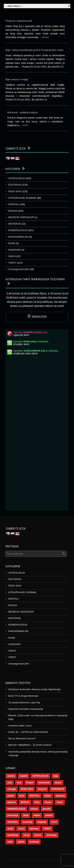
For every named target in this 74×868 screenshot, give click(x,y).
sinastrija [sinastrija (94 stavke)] (27, 822)
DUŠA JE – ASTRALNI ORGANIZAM (28, 732)
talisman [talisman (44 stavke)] (34, 829)
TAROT (12, 263)
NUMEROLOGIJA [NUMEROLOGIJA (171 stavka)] (16, 809)
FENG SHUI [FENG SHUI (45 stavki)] (27, 789)
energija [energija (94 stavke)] (12, 789)
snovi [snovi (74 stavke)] (54, 822)
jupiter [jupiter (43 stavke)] (11, 796)
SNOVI (12, 256)
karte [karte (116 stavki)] (22, 796)
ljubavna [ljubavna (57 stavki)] (60, 796)
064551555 (37, 317)
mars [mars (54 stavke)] (37, 802)
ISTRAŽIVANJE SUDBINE (22, 198)
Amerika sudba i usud (20, 726)
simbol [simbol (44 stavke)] (49, 815)
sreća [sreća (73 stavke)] (10, 829)
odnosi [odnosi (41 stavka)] (34, 809)
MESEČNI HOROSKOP (21, 217)
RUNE (12, 243)
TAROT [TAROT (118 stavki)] (47, 829)
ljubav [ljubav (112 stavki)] (48, 796)
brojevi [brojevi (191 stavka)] (30, 783)
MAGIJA (13, 211)
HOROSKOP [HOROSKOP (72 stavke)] (58, 789)
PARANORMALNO (18, 237)
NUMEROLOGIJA (18, 230)
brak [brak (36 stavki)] (10, 783)
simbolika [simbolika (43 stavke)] (12, 822)
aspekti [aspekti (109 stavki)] (24, 776)
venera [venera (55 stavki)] (38, 835)
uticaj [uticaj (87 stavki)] (26, 835)
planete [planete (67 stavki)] (47, 809)
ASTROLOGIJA (17, 178)
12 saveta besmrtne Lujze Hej (24, 702)
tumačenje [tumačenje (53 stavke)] (13, 835)
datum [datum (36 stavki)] (58, 783)
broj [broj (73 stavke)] (19, 783)
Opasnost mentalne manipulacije (26, 709)
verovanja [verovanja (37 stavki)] (51, 835)
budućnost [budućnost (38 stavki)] (44, 783)
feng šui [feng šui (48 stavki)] (42, 789)
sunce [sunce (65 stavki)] (21, 829)
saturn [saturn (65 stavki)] (37, 815)
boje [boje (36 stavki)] (56, 776)
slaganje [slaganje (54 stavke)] (42, 822)
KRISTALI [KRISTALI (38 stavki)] (34, 796)
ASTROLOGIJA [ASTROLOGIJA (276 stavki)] (40, 776)
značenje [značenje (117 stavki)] (34, 842)
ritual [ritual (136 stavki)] (26, 815)
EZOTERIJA (15, 185)
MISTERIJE (15, 224)
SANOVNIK (14, 250)
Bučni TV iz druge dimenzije (23, 696)
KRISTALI (14, 204)
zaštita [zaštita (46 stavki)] (21, 842)
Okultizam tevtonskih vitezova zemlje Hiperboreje (34, 689)
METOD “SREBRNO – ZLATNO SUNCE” (30, 745)
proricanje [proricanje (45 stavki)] (13, 815)
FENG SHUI (15, 191)
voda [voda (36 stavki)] (10, 842)
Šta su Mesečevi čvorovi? (22, 739)
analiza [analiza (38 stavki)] (11, 776)
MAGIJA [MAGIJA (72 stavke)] (25, 802)
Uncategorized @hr (19, 269)
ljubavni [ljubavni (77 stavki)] (12, 802)
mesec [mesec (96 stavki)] (48, 802)
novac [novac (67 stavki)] (60, 802)
